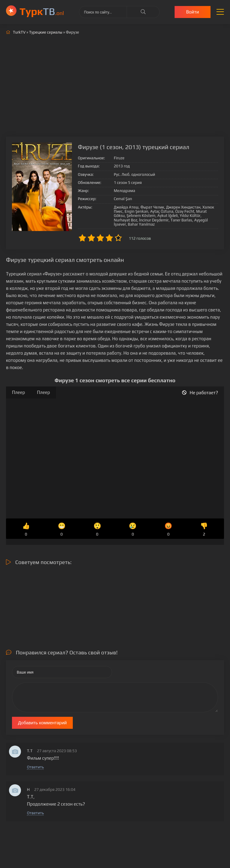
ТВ (42, 11)
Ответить (35, 767)
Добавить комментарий (42, 723)
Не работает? (200, 393)
